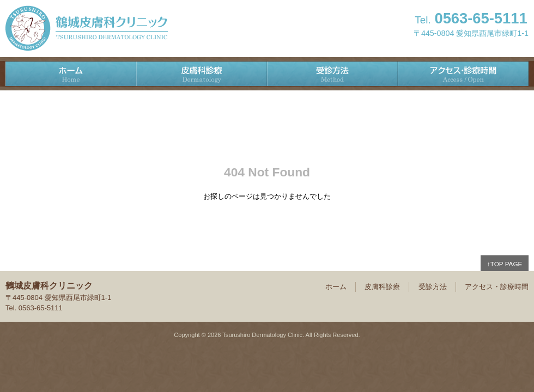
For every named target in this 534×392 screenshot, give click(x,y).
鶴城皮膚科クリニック (87, 28)
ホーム (71, 74)
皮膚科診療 (202, 74)
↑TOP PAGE (505, 264)
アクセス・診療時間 (463, 74)
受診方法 (332, 74)
